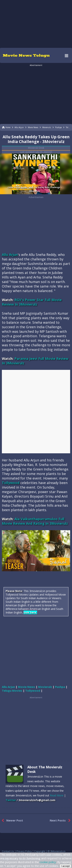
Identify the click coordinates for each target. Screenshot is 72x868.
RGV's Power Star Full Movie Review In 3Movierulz (32, 302)
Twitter (11, 800)
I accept (65, 866)
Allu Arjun (10, 255)
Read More (57, 795)
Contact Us (8, 851)
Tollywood (11, 483)
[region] (36, 24)
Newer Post (12, 821)
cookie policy (48, 862)
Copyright (40, 851)
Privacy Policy (24, 851)
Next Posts (61, 821)
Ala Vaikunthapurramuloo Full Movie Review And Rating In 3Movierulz (35, 521)
